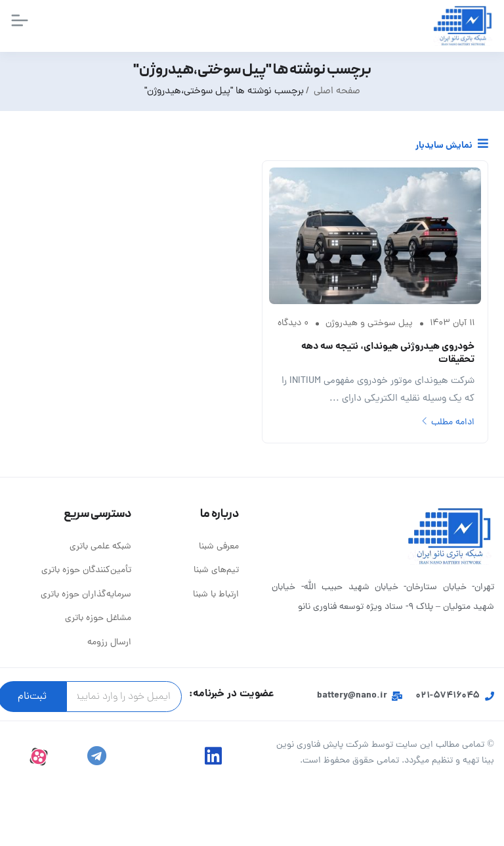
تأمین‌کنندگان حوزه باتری (86, 570)
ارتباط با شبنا (216, 595)
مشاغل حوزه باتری (98, 618)
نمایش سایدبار (452, 145)
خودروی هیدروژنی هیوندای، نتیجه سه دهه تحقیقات (388, 353)
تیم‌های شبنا (216, 570)
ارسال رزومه (109, 643)
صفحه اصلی (337, 92)
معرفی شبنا (219, 547)
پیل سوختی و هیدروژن (369, 323)
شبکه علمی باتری (100, 547)
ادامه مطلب (448, 423)
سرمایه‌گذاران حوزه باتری (86, 595)
